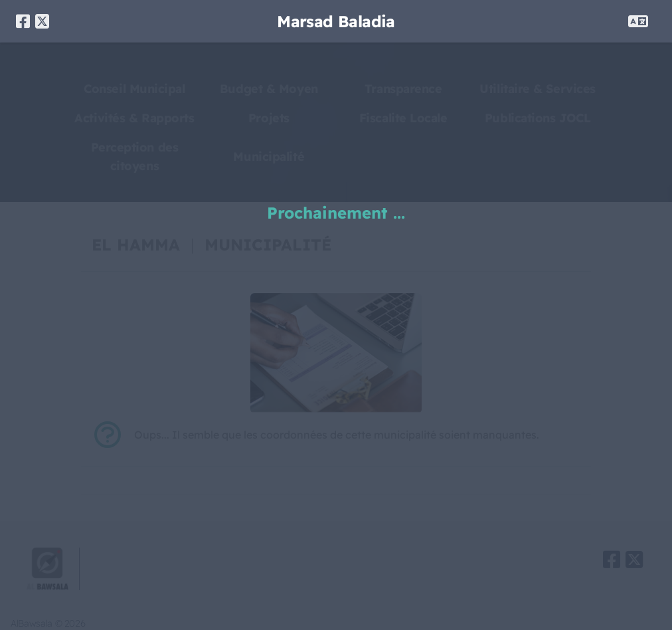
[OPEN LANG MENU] (638, 21)
